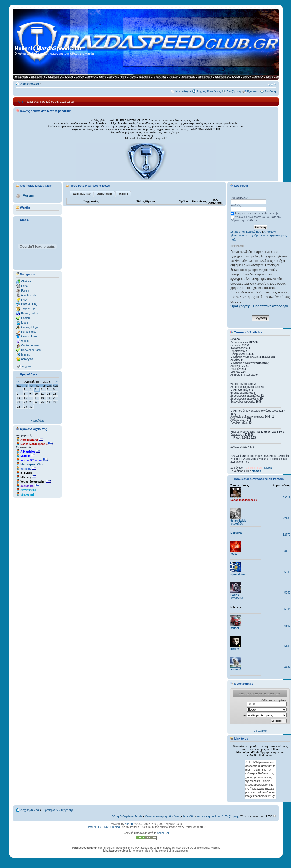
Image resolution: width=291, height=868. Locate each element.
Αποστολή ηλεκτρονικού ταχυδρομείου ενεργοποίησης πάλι (258, 236)
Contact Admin (30, 345)
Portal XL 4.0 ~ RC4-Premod (103, 827)
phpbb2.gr (163, 833)
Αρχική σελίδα (30, 84)
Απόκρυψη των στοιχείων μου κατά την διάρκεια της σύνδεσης (256, 219)
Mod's (25, 323)
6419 (287, 551)
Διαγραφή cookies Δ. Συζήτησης (218, 816)
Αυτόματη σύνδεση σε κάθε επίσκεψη (255, 213)
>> (57, 382)
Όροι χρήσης (240, 306)
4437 (287, 667)
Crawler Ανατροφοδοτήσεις (163, 816)
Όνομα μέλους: (239, 198)
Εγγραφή (253, 91)
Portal (25, 286)
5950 (287, 593)
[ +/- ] (19, 102)
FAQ (24, 300)
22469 (287, 518)
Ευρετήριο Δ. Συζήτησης (58, 810)
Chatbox (26, 281)
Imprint (25, 355)
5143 (287, 646)
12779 (287, 535)
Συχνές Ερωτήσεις (209, 91)
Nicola (268, 468)
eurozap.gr (260, 731)
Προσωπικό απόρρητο (270, 306)
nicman (256, 471)
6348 (287, 572)
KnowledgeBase (31, 350)
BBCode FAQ (29, 304)
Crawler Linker (30, 336)
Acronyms (27, 359)
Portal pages (29, 332)
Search (26, 318)
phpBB (129, 824)
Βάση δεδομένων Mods (127, 816)
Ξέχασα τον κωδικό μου (246, 232)
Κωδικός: (236, 205)
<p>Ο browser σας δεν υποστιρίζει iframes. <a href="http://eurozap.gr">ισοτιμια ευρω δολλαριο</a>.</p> (260, 711)
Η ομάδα (189, 816)
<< (18, 382)
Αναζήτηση (234, 91)
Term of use (28, 309)
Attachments (29, 295)
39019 (287, 498)
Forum (28, 195)
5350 (287, 626)
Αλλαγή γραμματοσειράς (272, 85)
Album (25, 341)
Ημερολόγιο (183, 91)
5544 (287, 609)
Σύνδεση (270, 91)
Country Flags (30, 327)
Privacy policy (29, 313)
